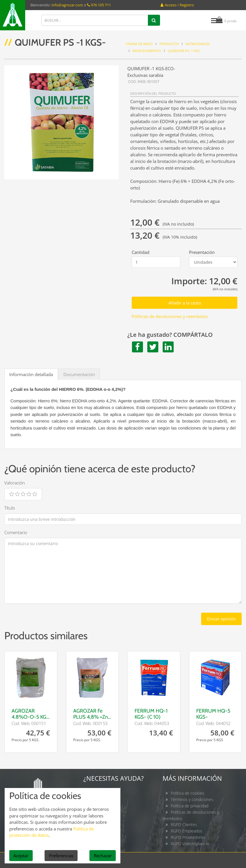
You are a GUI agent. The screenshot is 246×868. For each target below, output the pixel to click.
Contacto (100, 793)
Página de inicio (139, 44)
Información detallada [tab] (31, 374)
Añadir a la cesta (185, 303)
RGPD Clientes (184, 825)
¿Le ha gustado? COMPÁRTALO (170, 335)
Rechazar (103, 856)
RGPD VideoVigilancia (190, 844)
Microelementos (147, 51)
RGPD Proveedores (188, 837)
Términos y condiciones (192, 799)
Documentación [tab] (79, 374)
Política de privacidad (190, 806)
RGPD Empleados (187, 831)
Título (10, 508)
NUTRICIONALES (198, 44)
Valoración (15, 483)
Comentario (16, 532)
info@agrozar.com (67, 5)
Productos (169, 44)
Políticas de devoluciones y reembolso (170, 316)
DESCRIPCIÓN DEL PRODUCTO (153, 93)
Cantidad (141, 252)
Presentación (202, 252)
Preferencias (61, 856)
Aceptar (21, 856)
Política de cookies (188, 793)
